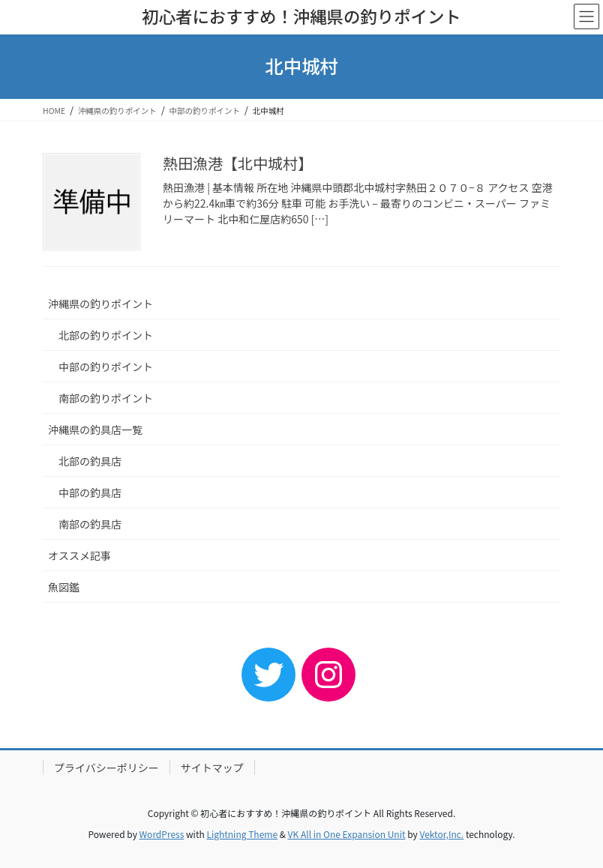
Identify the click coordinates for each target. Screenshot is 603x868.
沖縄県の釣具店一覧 (95, 430)
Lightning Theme (242, 834)
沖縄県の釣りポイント (100, 304)
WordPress (162, 834)
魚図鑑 (64, 587)
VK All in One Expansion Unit (347, 834)
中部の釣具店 (90, 492)
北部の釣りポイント (106, 335)
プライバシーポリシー (106, 768)
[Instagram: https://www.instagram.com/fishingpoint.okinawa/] (328, 675)
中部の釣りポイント (106, 367)
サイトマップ (212, 768)
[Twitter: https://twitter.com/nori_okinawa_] (268, 675)
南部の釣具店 (90, 524)
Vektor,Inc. (441, 834)
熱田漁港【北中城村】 (238, 163)
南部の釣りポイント (106, 398)
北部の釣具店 (90, 461)
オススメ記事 (79, 555)
